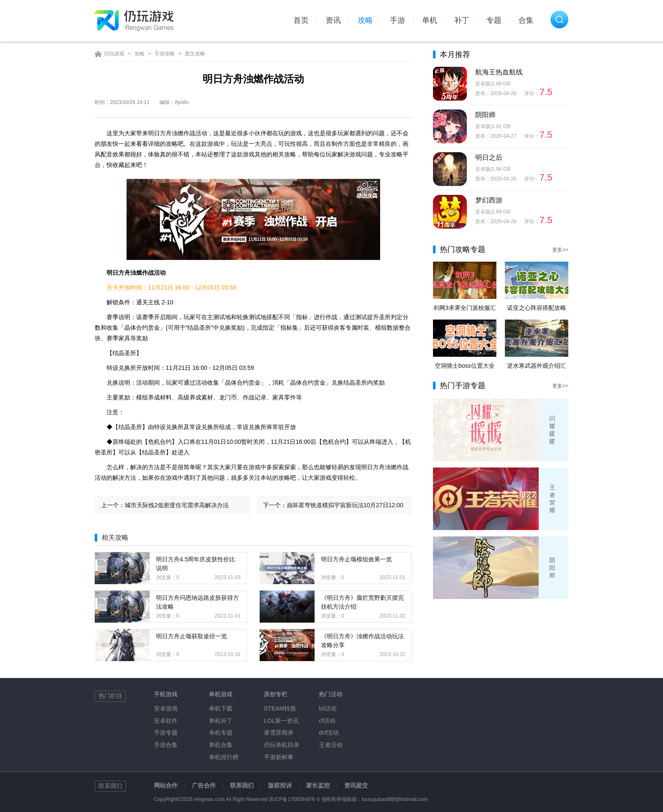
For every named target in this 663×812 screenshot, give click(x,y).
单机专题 (221, 733)
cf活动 (327, 721)
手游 (397, 20)
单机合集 (221, 745)
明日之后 (489, 157)
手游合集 (166, 745)
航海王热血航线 (499, 72)
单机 (430, 20)
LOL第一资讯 (281, 721)
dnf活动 (329, 733)
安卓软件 (166, 721)
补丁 (462, 20)
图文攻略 (195, 54)
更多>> (560, 250)
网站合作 (166, 785)
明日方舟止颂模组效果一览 (356, 559)
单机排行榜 (224, 757)
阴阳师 (485, 115)
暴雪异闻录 (279, 733)
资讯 (333, 20)
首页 (301, 20)
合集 (526, 20)
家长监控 (318, 785)
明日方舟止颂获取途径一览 (192, 636)
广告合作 (204, 785)
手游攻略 (164, 54)
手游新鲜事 (279, 757)
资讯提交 (356, 785)
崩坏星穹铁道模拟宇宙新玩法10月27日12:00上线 (345, 508)
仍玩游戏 (114, 54)
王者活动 (331, 745)
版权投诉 (280, 785)
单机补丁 (221, 721)
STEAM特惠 (280, 708)
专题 (494, 20)
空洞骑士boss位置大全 (465, 366)
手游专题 (166, 733)
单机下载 (221, 708)
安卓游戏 (166, 708)
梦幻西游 (489, 200)
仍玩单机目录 (282, 745)
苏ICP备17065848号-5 (294, 799)
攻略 (365, 20)
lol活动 (328, 708)
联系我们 (242, 785)
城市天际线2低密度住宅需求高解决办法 (177, 505)
